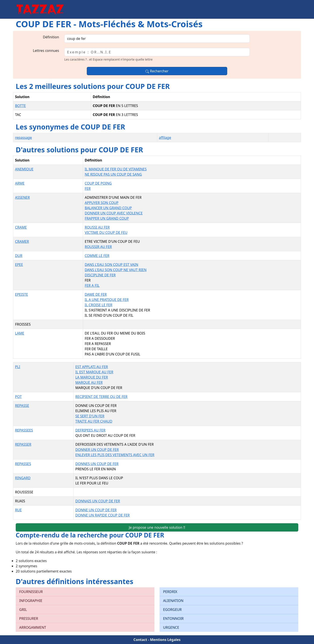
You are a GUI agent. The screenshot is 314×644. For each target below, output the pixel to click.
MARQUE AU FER (89, 382)
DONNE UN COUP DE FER (96, 510)
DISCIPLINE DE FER (100, 275)
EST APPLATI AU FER (92, 367)
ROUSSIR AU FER (98, 247)
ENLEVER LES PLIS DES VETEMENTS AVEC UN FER (115, 455)
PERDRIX (170, 592)
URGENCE (171, 627)
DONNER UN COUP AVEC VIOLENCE (114, 213)
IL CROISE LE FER (99, 305)
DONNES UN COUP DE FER (97, 464)
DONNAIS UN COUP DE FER (98, 501)
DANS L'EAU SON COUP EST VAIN (112, 265)
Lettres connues (46, 51)
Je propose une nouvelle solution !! (157, 527)
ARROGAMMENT (33, 627)
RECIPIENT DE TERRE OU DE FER (101, 397)
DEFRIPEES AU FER (90, 430)
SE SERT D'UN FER (90, 416)
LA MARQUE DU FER (91, 377)
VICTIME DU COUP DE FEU (106, 233)
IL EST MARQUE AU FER (94, 372)
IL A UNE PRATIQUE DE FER (107, 300)
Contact (140, 640)
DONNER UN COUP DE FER (97, 450)
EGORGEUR (172, 610)
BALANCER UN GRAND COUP (108, 208)
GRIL (23, 610)
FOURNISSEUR (31, 592)
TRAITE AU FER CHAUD (94, 421)
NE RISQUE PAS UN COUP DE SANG (113, 174)
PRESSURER (29, 619)
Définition (51, 37)
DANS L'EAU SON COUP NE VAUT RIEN (116, 270)
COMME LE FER (97, 256)
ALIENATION (173, 601)
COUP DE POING (98, 183)
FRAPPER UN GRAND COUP (107, 218)
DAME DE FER (96, 294)
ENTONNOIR (173, 619)
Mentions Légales (165, 640)
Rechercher (157, 71)
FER (88, 189)
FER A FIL (92, 285)
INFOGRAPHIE (31, 601)
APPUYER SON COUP (102, 203)
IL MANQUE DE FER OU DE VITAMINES (116, 169)
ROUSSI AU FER (97, 227)
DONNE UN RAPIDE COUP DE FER (102, 515)
